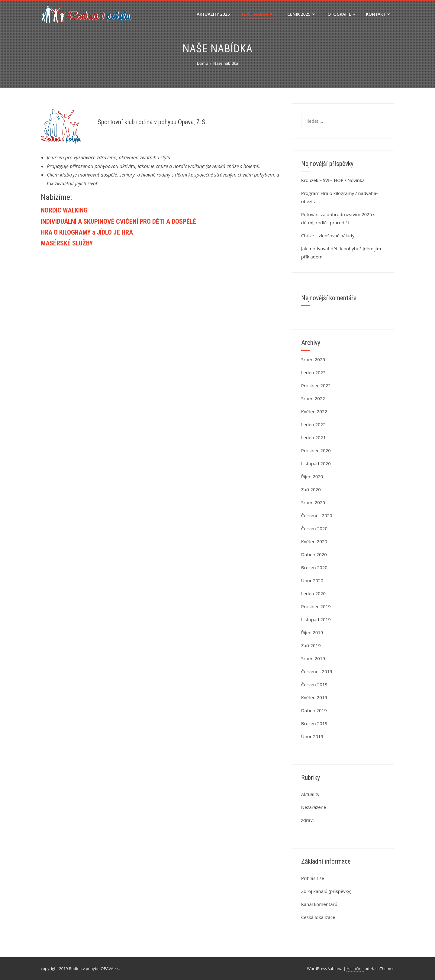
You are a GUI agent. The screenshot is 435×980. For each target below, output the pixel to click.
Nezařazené (314, 807)
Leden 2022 (313, 424)
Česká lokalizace (318, 917)
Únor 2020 (312, 580)
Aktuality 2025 (213, 14)
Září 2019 (311, 645)
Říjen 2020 (312, 476)
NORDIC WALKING (64, 210)
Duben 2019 (314, 710)
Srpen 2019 (313, 658)
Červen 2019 (314, 684)
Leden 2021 (313, 437)
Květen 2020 (314, 541)
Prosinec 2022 (316, 385)
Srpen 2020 (313, 502)
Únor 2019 (312, 736)
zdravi (308, 820)
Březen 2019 (314, 723)
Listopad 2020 (316, 463)
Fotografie (340, 14)
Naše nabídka (259, 14)
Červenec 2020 (317, 515)
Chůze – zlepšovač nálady (328, 235)
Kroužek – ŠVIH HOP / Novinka (333, 180)
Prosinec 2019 (316, 606)
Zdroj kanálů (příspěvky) (326, 891)
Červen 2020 (314, 528)
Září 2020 (311, 489)
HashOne (355, 969)
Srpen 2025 (313, 359)
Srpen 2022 (313, 398)
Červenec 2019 (317, 671)
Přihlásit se (313, 878)
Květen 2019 (314, 697)
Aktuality (310, 794)
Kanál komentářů (319, 904)
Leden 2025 (313, 372)
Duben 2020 (314, 554)
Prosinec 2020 (316, 450)
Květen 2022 (314, 411)
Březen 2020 (314, 567)
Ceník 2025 (301, 14)
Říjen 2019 (312, 632)
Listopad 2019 (316, 619)
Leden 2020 (313, 593)
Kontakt (378, 14)
